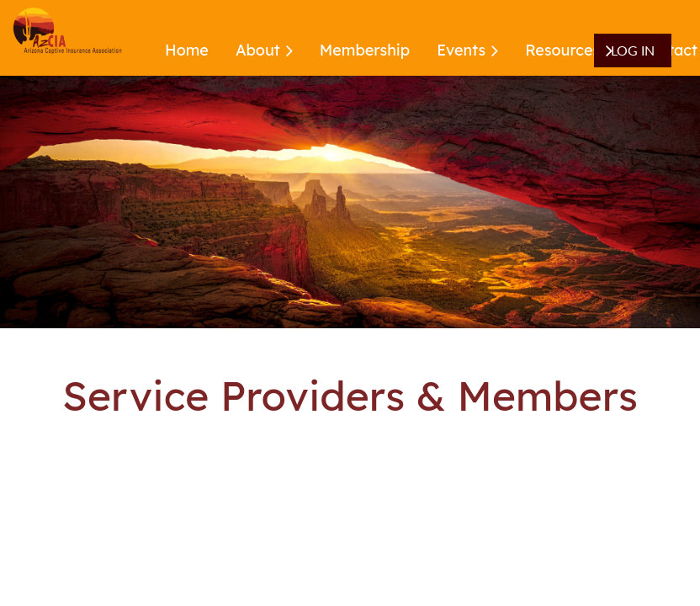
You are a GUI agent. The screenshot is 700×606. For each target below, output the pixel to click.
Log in (633, 50)
